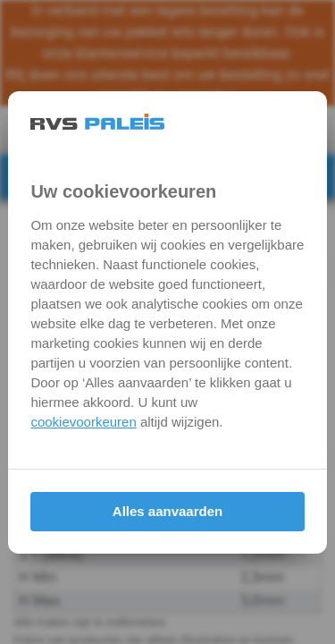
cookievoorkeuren (83, 422)
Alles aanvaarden (167, 511)
